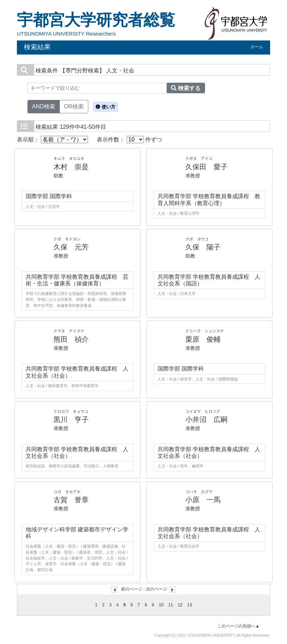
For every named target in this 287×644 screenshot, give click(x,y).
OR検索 (74, 106)
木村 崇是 (71, 167)
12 (180, 605)
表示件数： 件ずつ (129, 140)
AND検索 (44, 106)
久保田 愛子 (206, 167)
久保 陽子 (203, 247)
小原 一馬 (203, 500)
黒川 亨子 (71, 419)
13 (190, 605)
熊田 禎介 (71, 339)
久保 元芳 (71, 247)
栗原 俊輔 (203, 339)
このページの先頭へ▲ (238, 626)
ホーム (257, 47)
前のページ (132, 589)
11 (171, 605)
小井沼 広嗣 (206, 419)
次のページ (157, 589)
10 (161, 605)
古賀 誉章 (71, 500)
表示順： (52, 140)
